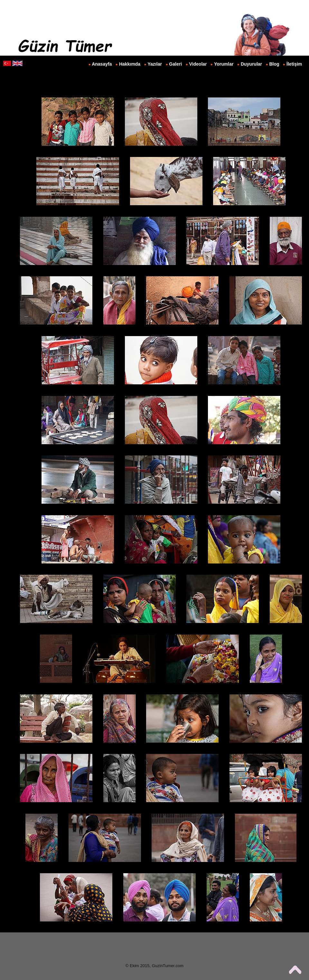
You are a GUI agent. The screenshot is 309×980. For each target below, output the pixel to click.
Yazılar (155, 64)
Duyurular (251, 64)
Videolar (198, 64)
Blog (274, 64)
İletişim (294, 64)
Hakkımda (130, 64)
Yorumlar (224, 64)
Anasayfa (102, 64)
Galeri (175, 64)
